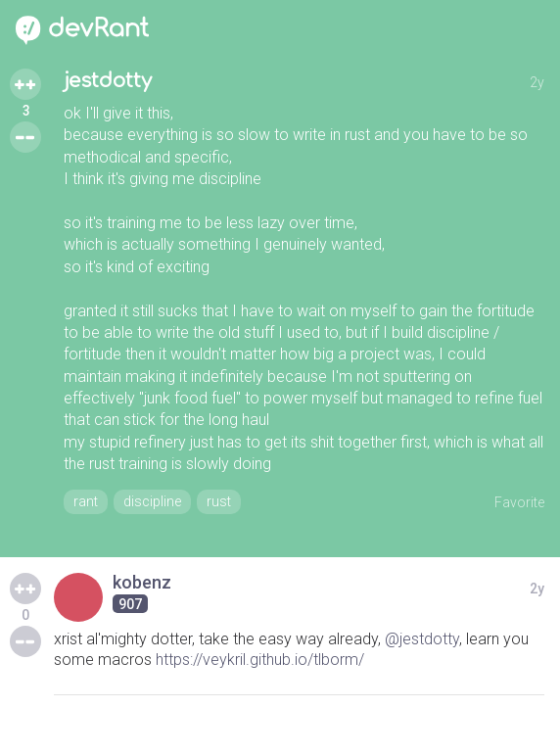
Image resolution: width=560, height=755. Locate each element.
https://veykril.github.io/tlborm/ (260, 660)
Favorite (519, 502)
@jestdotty (422, 639)
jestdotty (108, 81)
